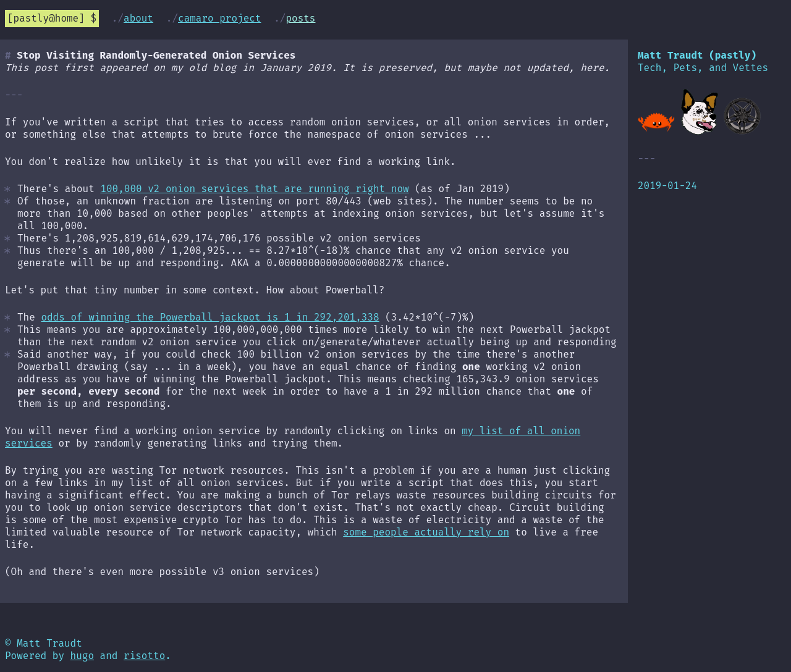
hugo (82, 656)
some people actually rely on (426, 532)
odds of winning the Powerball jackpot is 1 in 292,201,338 (210, 317)
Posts (300, 18)
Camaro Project (219, 18)
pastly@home (46, 18)
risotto (144, 656)
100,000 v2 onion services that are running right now (254, 189)
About (138, 18)
